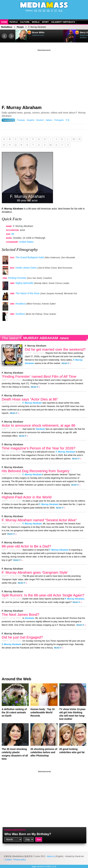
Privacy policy (20, 860)
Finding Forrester (17, 278)
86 (13, 234)
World (36, 22)
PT (56, 11)
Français (21, 120)
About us (51, 856)
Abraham (40, 429)
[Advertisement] (44, 76)
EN (36, 11)
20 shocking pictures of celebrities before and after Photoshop (44, 752)
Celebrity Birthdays (63, 22)
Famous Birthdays (15, 830)
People (14, 22)
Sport (45, 22)
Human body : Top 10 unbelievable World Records (42, 712)
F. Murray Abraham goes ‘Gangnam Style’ (35, 572)
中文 (60, 11)
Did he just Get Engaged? (22, 637)
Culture (25, 22)
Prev (4, 36)
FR (40, 11)
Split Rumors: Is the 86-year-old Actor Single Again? (43, 595)
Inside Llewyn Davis (26, 268)
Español (31, 120)
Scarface (20, 314)
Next (11, 36)
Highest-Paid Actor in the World (27, 497)
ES (44, 11)
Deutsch (40, 120)
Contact (8, 860)
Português (59, 120)
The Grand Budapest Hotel (30, 257)
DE (48, 11)
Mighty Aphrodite (24, 283)
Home (4, 22)
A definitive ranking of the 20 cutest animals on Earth (14, 712)
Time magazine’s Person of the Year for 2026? (39, 448)
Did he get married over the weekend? (55, 349)
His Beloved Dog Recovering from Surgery (36, 471)
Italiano (49, 120)
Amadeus (20, 304)
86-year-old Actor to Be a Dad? (26, 546)
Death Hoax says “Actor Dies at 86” (30, 399)
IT (52, 11)
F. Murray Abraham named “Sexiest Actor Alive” (39, 520)
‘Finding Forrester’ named (39, 376)
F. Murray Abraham (22, 107)
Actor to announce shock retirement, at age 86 (39, 425)
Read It (65, 363)
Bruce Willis (38, 33)
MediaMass (7, 27)
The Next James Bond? (20, 614)
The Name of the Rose (27, 293)
